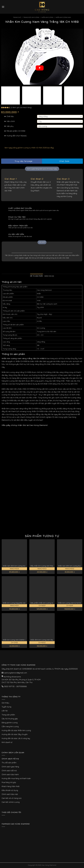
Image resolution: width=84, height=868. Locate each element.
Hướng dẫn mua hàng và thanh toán (16, 778)
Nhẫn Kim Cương (47, 17)
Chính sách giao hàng (10, 767)
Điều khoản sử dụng (10, 790)
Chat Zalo (62, 161)
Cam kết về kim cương (11, 802)
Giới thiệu (5, 703)
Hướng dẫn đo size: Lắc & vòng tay (16, 738)
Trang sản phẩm (8, 715)
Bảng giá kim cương (10, 723)
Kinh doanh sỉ (7, 742)
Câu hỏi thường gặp (10, 719)
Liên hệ (5, 711)
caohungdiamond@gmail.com (15, 673)
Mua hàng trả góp (9, 782)
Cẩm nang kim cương (10, 726)
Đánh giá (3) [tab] (49, 276)
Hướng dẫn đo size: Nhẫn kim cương (16, 730)
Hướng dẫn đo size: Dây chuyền (15, 734)
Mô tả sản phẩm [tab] (36, 276)
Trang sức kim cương (31, 17)
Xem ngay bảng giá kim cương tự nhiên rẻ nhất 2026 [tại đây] (27, 148)
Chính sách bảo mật (10, 794)
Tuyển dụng (6, 707)
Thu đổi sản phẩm (9, 763)
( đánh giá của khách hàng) (21, 107)
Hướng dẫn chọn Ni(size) (17, 136)
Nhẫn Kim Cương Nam (63, 17)
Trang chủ (17, 17)
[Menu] (3, 7)
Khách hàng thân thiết (11, 786)
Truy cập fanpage (22, 161)
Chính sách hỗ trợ (10, 759)
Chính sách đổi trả (9, 771)
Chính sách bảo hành (10, 774)
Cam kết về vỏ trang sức (12, 798)
